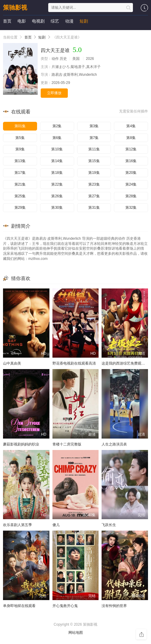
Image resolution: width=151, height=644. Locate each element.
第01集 (20, 126)
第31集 (94, 208)
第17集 (20, 173)
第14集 (57, 161)
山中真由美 (12, 363)
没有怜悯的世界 (114, 606)
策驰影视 (15, 8)
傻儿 (56, 525)
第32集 (131, 208)
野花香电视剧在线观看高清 (74, 363)
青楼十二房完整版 (67, 444)
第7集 (94, 138)
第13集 (20, 161)
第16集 (131, 161)
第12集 (131, 149)
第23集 (94, 184)
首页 (7, 21)
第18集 (57, 173)
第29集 (20, 208)
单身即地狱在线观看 (19, 606)
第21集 (20, 184)
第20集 (131, 173)
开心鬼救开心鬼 (65, 606)
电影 (22, 21)
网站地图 (76, 633)
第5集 (20, 138)
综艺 (55, 21)
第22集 (57, 184)
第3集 (94, 126)
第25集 (20, 196)
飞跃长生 (109, 525)
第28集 (131, 196)
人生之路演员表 (114, 444)
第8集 (131, 138)
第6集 (57, 138)
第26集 (57, 196)
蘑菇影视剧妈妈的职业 (21, 444)
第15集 (94, 161)
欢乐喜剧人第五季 (17, 525)
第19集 (94, 173)
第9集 (20, 149)
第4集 (131, 126)
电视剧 (38, 21)
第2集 (57, 126)
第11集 (94, 149)
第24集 (131, 184)
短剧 (84, 21)
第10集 (57, 149)
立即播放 (54, 93)
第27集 (94, 196)
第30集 (57, 208)
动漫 (69, 21)
